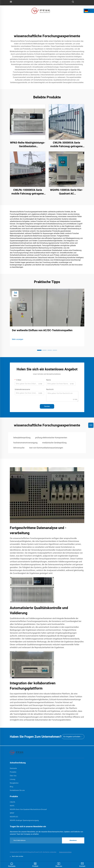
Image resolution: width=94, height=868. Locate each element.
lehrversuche (19, 448)
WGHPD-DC (14, 817)
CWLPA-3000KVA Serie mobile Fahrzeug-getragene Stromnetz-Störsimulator (66, 145)
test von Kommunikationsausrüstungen (46, 448)
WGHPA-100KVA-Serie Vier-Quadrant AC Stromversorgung (66, 192)
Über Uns (13, 776)
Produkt (35, 865)
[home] (17, 752)
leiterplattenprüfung (22, 438)
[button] (39, 350)
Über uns (59, 865)
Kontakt (82, 865)
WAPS (12, 806)
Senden (47, 406)
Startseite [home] (13, 768)
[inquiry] (91, 425)
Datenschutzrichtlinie (65, 852)
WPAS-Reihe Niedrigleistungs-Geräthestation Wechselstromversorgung (28, 145)
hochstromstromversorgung (25, 443)
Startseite (12, 865)
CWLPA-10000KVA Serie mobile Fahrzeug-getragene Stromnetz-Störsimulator (28, 192)
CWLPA (12, 802)
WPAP (12, 813)
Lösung (12, 779)
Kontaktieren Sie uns (17, 790)
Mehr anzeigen (18, 339)
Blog (11, 787)
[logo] (41, 11)
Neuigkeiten (14, 783)
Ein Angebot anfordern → (73, 737)
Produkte (13, 772)
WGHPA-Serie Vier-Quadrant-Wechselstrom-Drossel (28, 809)
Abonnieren (73, 840)
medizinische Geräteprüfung (54, 443)
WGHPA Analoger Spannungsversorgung (24, 820)
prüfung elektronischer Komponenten (51, 438)
